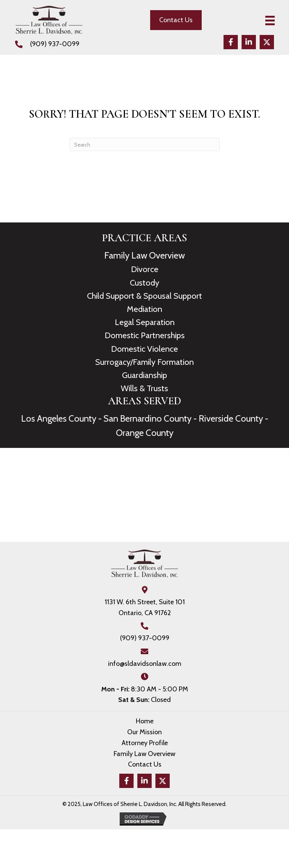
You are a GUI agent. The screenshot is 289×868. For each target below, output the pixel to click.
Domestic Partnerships (145, 335)
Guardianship (144, 375)
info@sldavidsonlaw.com (145, 664)
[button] (231, 42)
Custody (144, 283)
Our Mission (144, 732)
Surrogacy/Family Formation (144, 362)
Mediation (144, 309)
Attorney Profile (145, 743)
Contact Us (145, 764)
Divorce (145, 269)
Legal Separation (145, 322)
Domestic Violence (144, 349)
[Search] (144, 144)
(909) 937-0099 (55, 44)
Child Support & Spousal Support (144, 296)
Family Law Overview (144, 255)
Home (145, 721)
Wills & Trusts (144, 388)
